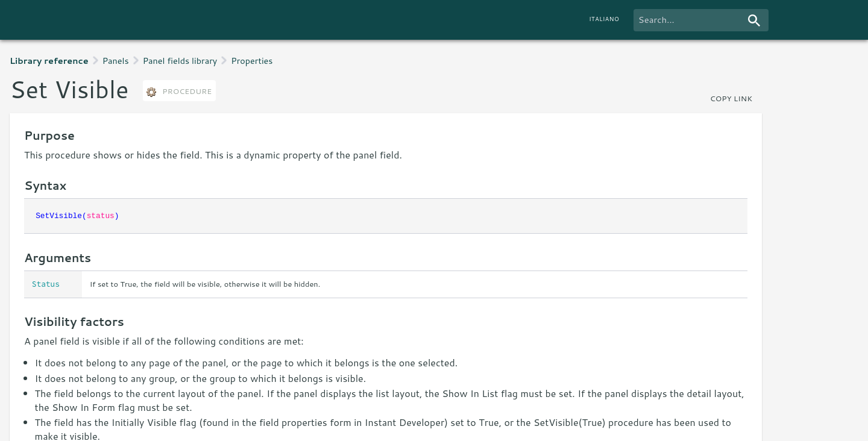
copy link (731, 98)
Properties (252, 61)
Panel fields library (180, 61)
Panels (116, 61)
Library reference (49, 61)
